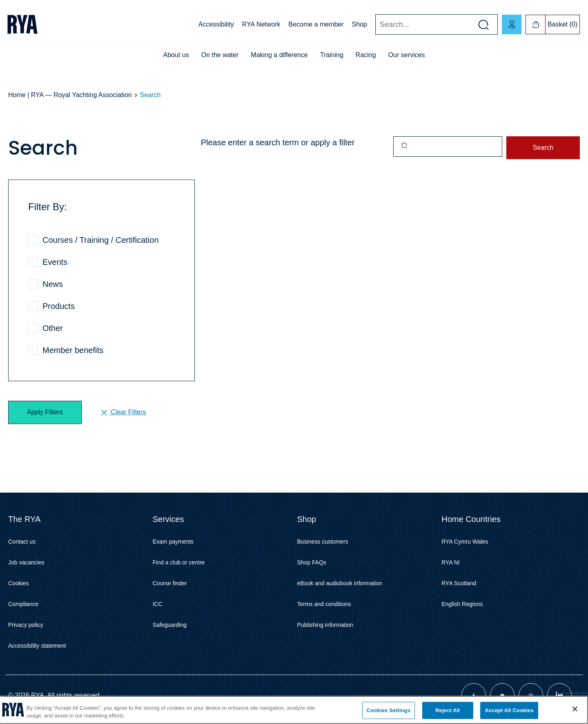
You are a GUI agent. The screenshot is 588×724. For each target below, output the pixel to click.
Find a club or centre (179, 562)
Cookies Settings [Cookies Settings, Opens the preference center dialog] (389, 710)
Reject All (448, 710)
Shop (360, 24)
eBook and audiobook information (340, 583)
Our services (407, 55)
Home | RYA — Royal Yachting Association (70, 95)
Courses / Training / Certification (101, 240)
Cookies (19, 583)
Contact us (22, 542)
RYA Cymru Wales (465, 542)
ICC (158, 604)
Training (332, 55)
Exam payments (173, 542)
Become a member (316, 24)
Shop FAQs (312, 562)
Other (53, 328)
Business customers (323, 542)
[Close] (575, 709)
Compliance (23, 604)
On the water (220, 55)
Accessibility (216, 24)
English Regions (462, 604)
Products (59, 306)
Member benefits (73, 350)
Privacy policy (26, 625)
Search (375, 25)
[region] (294, 710)
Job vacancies (26, 562)
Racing (366, 55)
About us (176, 55)
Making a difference (279, 55)
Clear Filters (123, 413)
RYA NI (451, 562)
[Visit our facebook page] (474, 695)
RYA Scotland (459, 583)
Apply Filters (45, 412)
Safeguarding (170, 625)
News (53, 284)
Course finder (170, 583)
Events (55, 262)
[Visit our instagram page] (531, 695)
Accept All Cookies (509, 710)
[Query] (448, 147)
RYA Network (261, 24)
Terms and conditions (324, 604)
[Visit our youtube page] (502, 695)
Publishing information (325, 625)
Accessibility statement (37, 646)
